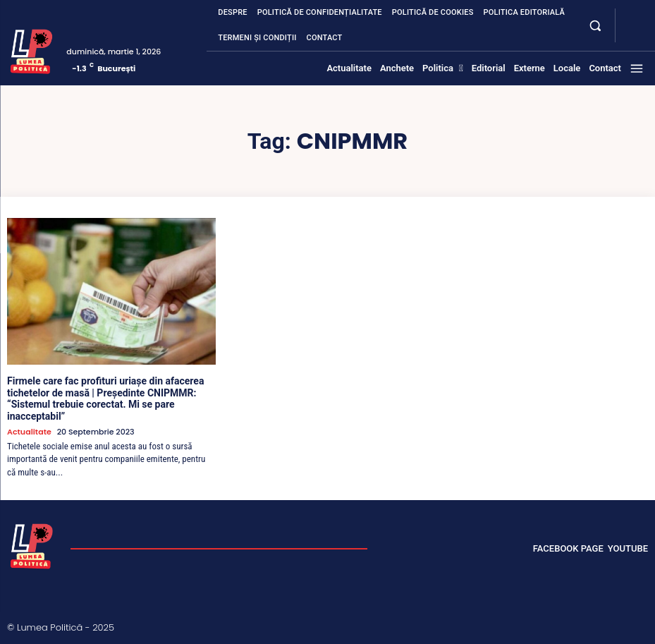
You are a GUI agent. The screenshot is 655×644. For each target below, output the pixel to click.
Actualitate (29, 432)
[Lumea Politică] (31, 50)
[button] (595, 25)
